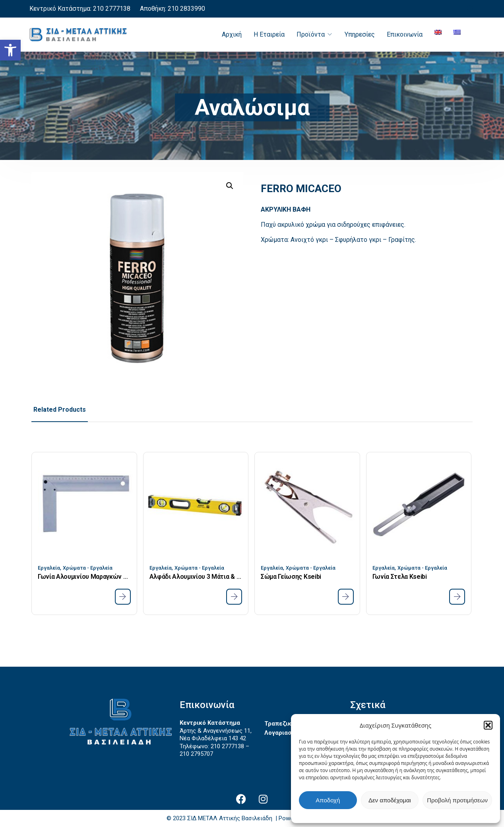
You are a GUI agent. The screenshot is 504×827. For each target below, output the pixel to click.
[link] (10, 50)
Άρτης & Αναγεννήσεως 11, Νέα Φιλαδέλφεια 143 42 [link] (216, 735)
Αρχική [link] (232, 34)
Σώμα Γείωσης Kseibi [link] (291, 577)
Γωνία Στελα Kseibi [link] (400, 577)
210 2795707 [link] (196, 754)
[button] (488, 725)
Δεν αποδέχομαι (390, 800)
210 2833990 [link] (186, 9)
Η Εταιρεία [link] (269, 34)
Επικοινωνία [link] (405, 34)
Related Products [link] (60, 410)
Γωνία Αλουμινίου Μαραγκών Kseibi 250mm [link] (84, 577)
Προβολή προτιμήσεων (457, 800)
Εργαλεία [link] (49, 568)
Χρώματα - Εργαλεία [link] (88, 568)
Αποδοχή (328, 800)
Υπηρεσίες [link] (360, 34)
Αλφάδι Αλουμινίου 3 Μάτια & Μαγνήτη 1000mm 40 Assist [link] (196, 577)
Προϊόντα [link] (311, 34)
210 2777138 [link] (112, 9)
